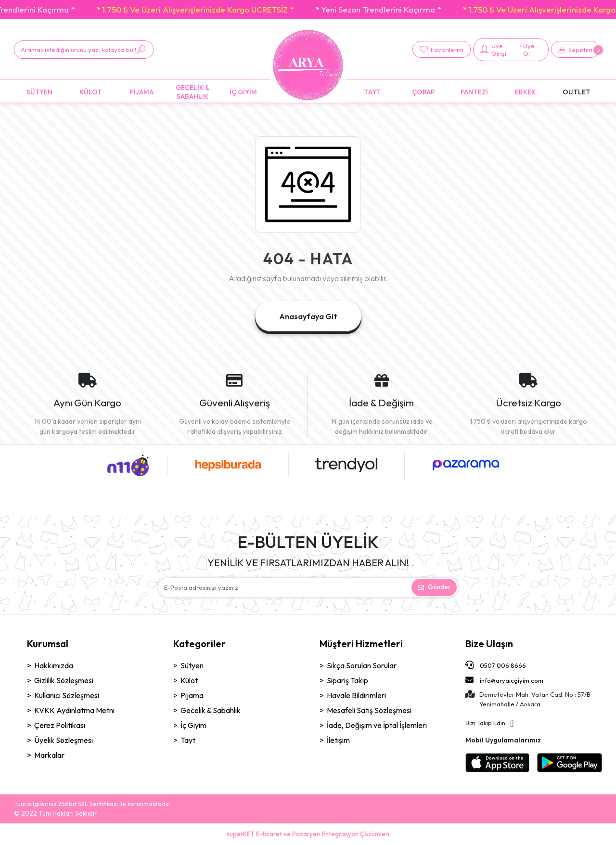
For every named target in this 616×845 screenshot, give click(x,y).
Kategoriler (199, 643)
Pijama (192, 695)
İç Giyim (193, 725)
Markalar (49, 755)
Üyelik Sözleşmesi (64, 740)
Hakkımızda (54, 665)
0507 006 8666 (496, 665)
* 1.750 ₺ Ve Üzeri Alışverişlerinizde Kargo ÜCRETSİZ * (211, 9)
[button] (575, 49)
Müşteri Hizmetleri (361, 643)
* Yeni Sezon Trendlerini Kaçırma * (394, 9)
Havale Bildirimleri (356, 695)
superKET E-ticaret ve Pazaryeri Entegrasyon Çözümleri (308, 834)
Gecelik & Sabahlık (211, 710)
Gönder (434, 587)
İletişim (338, 740)
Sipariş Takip (347, 680)
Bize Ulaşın (489, 643)
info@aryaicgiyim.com (504, 680)
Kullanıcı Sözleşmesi (67, 695)
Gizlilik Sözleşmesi (64, 680)
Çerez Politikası (60, 725)
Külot (189, 680)
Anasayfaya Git (308, 316)
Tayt (188, 740)
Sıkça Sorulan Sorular (362, 665)
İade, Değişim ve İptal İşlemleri (377, 725)
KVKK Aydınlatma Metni (74, 710)
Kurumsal (48, 643)
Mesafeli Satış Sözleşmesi (369, 710)
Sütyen (192, 665)
